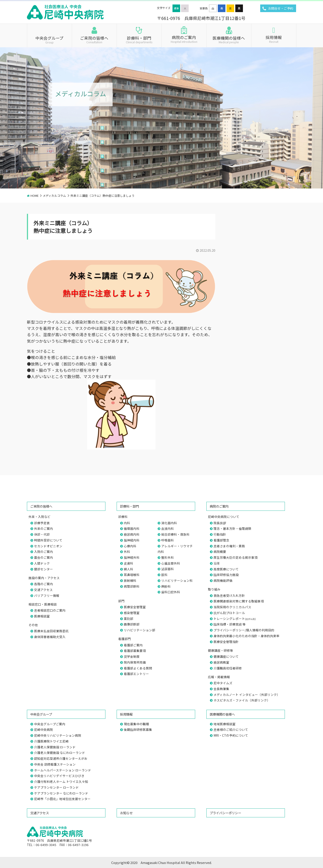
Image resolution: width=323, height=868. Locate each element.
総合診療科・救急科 (175, 534)
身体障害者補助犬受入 (50, 637)
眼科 (164, 575)
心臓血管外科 (171, 563)
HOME (35, 196)
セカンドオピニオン (48, 546)
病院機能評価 (223, 580)
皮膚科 (129, 563)
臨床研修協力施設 (226, 575)
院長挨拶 (220, 523)
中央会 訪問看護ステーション (55, 764)
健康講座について (226, 656)
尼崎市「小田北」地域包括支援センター (62, 799)
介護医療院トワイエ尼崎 (51, 741)
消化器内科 (169, 523)
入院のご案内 (44, 552)
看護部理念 (221, 540)
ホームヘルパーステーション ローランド (63, 770)
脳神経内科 (132, 540)
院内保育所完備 (135, 662)
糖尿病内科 (132, 534)
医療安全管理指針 (226, 642)
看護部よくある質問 (138, 668)
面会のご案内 (44, 557)
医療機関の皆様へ (229, 39)
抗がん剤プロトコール (229, 613)
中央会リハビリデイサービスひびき (59, 776)
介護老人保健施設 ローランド (55, 747)
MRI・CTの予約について (231, 735)
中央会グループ (49, 39)
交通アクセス (43, 590)
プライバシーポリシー (225, 813)
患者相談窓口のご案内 (50, 610)
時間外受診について (48, 540)
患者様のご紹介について (231, 729)
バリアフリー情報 (47, 595)
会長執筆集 (221, 689)
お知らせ (126, 813)
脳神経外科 (132, 557)
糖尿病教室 (221, 662)
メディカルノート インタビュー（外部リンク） (247, 695)
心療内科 (130, 546)
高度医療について (226, 569)
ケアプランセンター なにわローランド (61, 793)
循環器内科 (132, 528)
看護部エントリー (136, 674)
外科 (127, 552)
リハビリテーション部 (140, 630)
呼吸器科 (168, 540)
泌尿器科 (168, 569)
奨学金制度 (132, 656)
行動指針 (220, 534)
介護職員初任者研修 (228, 668)
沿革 (217, 563)
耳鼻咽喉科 (132, 575)
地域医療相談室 (225, 724)
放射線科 (130, 580)
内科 (127, 523)
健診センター (44, 569)
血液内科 (168, 528)
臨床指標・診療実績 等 (230, 624)
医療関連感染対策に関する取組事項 (239, 601)
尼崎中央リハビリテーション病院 (58, 735)
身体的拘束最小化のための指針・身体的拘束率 (247, 636)
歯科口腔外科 (171, 592)
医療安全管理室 (135, 607)
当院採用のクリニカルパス (232, 607)
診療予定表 (42, 523)
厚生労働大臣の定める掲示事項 (236, 557)
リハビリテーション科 (177, 580)
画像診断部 (132, 624)
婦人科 (129, 569)
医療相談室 (42, 616)
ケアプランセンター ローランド (56, 787)
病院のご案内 (184, 39)
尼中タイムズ (223, 683)
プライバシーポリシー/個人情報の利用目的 (244, 630)
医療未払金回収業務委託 (51, 631)
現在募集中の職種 (136, 724)
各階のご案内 (44, 584)
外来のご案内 (44, 528)
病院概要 (220, 552)
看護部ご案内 (133, 645)
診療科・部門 (139, 39)
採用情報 (274, 39)
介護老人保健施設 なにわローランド (60, 753)
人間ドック (42, 563)
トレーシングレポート (235, 619)
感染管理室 (132, 613)
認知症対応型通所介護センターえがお (61, 758)
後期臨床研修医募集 (138, 729)
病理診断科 (132, 586)
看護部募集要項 (135, 651)
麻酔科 (166, 586)
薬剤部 (129, 619)
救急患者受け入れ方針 (229, 595)
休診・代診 (42, 534)
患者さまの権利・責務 (229, 546)
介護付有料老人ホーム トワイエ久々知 (61, 781)
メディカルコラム (54, 196)
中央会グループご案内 (50, 724)
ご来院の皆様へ (94, 39)
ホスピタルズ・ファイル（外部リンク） (242, 700)
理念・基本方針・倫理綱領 (232, 528)
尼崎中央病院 (44, 729)
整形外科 (168, 557)
